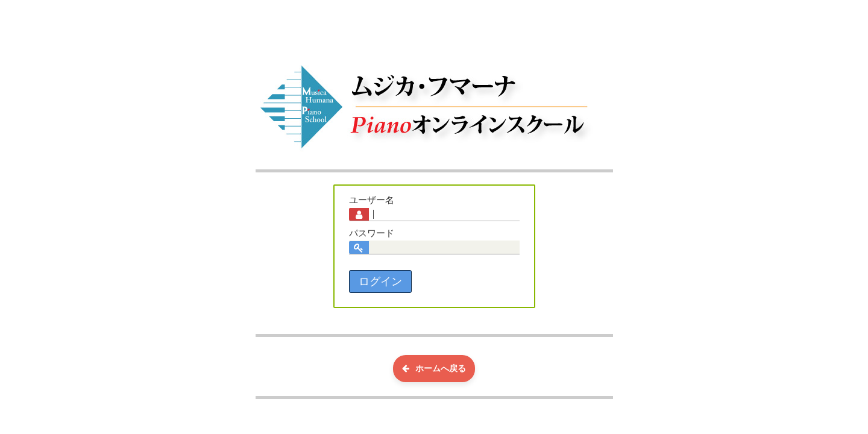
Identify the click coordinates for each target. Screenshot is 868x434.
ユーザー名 (372, 200)
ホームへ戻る (434, 368)
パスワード (372, 233)
